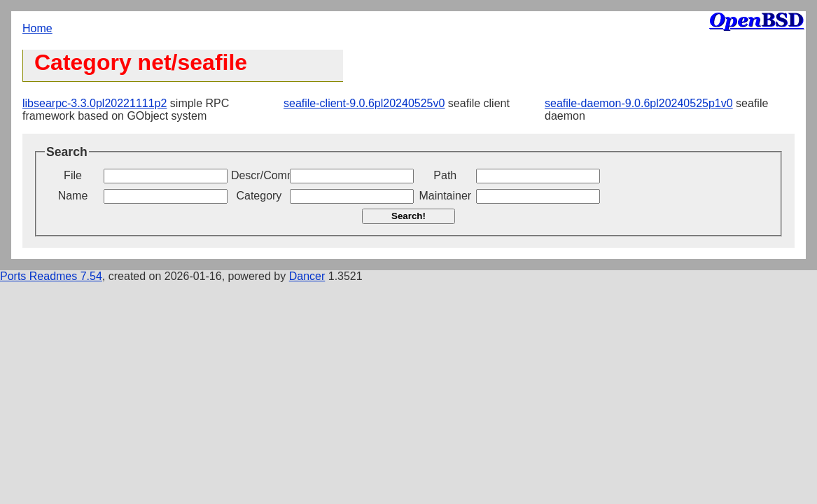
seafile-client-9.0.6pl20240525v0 (364, 103)
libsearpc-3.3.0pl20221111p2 (95, 103)
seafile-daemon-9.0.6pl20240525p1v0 (639, 103)
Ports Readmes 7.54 (51, 276)
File (73, 175)
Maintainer (445, 196)
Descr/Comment (259, 175)
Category (259, 196)
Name (73, 196)
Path (445, 175)
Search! (408, 216)
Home (37, 28)
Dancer (307, 276)
